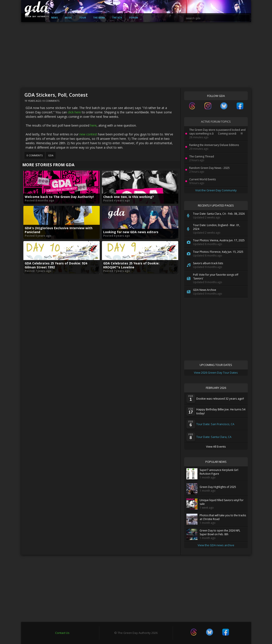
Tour (83, 18)
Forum (134, 18)
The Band (99, 18)
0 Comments (51, 101)
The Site (117, 18)
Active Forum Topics (216, 122)
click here (74, 112)
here (93, 125)
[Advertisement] (136, 55)
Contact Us (62, 633)
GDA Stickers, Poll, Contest (56, 95)
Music (68, 18)
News (54, 18)
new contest (88, 134)
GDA (51, 155)
